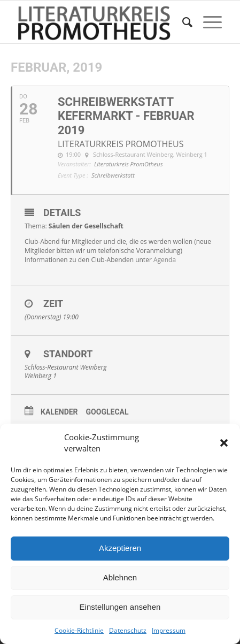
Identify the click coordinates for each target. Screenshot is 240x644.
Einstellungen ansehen (120, 607)
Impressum (169, 630)
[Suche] (182, 22)
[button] (224, 443)
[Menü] (207, 22)
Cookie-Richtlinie (79, 630)
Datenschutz (128, 630)
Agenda (165, 260)
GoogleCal (107, 412)
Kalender (59, 412)
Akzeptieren (120, 548)
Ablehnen (120, 577)
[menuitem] (182, 22)
